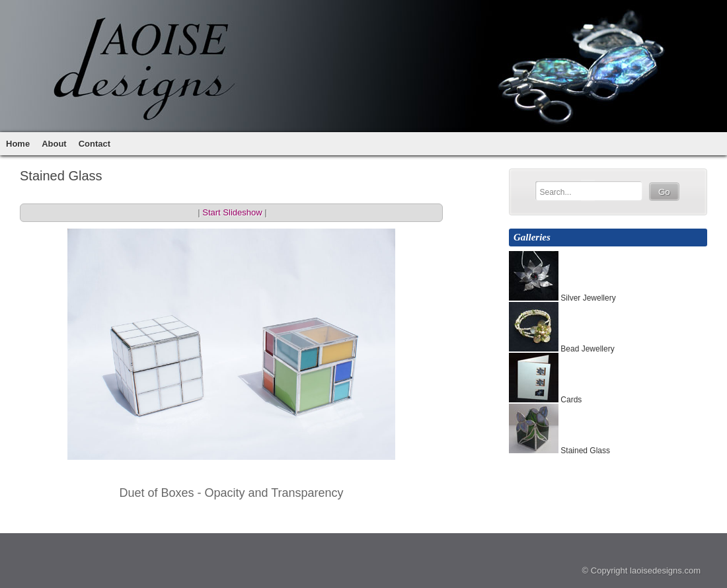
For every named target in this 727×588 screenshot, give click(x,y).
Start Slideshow (232, 212)
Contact (95, 144)
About (54, 144)
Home (18, 144)
